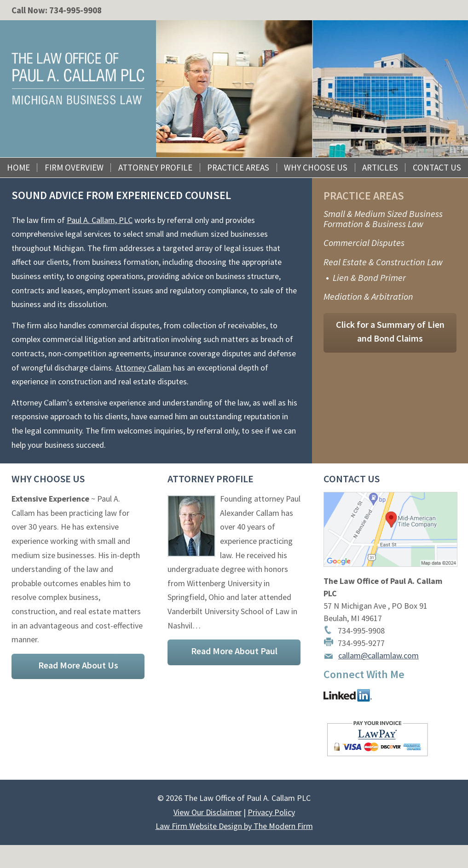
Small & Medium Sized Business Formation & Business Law (383, 219)
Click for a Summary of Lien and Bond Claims (390, 331)
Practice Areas (238, 168)
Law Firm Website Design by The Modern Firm (234, 826)
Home (18, 168)
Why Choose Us (316, 168)
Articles (380, 168)
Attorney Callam (143, 368)
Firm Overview (74, 168)
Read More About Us (78, 665)
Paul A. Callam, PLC (100, 220)
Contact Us (437, 168)
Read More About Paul (234, 651)
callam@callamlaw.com (378, 655)
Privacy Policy (271, 812)
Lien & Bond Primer (369, 277)
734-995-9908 (75, 10)
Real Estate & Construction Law (383, 262)
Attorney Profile (155, 168)
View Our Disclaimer (208, 812)
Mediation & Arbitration (368, 296)
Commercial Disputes (364, 243)
